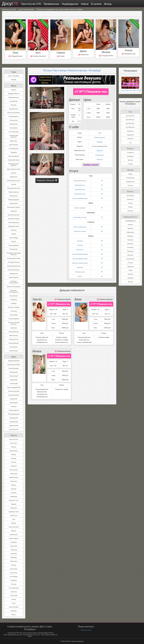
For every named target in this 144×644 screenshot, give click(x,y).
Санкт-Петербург (14, 76)
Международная (14, 200)
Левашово (14, 508)
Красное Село (14, 500)
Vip (130, 142)
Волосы (130, 191)
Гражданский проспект (14, 136)
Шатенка (130, 211)
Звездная (14, 152)
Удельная (14, 328)
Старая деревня (14, 319)
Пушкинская (14, 296)
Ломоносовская (14, 192)
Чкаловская (14, 347)
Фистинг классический (80, 260)
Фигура (130, 170)
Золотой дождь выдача (80, 252)
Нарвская (14, 211)
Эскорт (80, 273)
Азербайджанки (130, 221)
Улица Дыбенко (14, 332)
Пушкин (14, 565)
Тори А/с (37, 296)
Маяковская (14, 196)
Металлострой (14, 527)
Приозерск (14, 561)
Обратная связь (86, 630)
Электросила (14, 351)
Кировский (14, 380)
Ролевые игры (80, 269)
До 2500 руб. (130, 120)
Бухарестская (14, 109)
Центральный (14, 429)
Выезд (107, 4)
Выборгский (14, 372)
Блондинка (130, 195)
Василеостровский (14, 365)
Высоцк (14, 458)
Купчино (14, 173)
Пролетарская (14, 277)
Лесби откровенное (80, 225)
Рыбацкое (14, 300)
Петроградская (14, 245)
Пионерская (14, 249)
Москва (14, 80)
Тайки (130, 270)
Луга (14, 519)
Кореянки (130, 251)
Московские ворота (14, 207)
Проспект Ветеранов (14, 287)
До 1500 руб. (130, 116)
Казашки (130, 240)
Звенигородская (14, 156)
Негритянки (130, 259)
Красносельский (14, 391)
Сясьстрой (14, 596)
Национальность (130, 216)
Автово (14, 90)
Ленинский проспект (14, 181)
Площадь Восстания (14, 258)
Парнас (14, 242)
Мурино (14, 531)
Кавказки (130, 236)
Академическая (14, 97)
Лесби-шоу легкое (80, 229)
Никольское (14, 535)
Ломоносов (14, 515)
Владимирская (14, 116)
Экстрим (80, 239)
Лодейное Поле (14, 512)
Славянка (14, 580)
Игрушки (80, 265)
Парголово (14, 546)
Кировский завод (14, 160)
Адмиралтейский (14, 361)
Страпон (80, 243)
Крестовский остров (14, 169)
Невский (14, 406)
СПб (100, 133)
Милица (37, 348)
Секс (130, 111)
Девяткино (14, 141)
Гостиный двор (14, 132)
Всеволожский (14, 368)
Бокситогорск (14, 439)
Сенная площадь (14, 307)
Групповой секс (80, 188)
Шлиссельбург (14, 607)
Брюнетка (130, 199)
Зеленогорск (14, 470)
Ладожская (14, 177)
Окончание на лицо (80, 216)
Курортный (14, 399)
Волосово (14, 443)
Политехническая (14, 270)
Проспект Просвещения (14, 291)
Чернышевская (14, 343)
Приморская (14, 274)
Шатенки (100, 159)
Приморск (14, 557)
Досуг (10, 4)
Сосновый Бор (14, 588)
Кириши (14, 485)
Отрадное (14, 542)
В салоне (96, 4)
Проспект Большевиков (14, 282)
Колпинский (14, 384)
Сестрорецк (14, 576)
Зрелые (130, 160)
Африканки (130, 232)
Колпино (14, 493)
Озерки (14, 234)
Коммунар (14, 496)
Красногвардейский (14, 387)
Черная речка (14, 339)
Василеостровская (14, 113)
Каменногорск (14, 477)
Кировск (14, 489)
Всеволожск (14, 451)
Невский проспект (14, 215)
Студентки (130, 152)
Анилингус (80, 247)
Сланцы (14, 584)
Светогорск (14, 569)
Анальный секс (80, 184)
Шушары (14, 611)
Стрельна (14, 592)
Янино (14, 615)
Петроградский (14, 410)
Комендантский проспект (14, 165)
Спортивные (100, 154)
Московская (14, 203)
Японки (130, 282)
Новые (84, 4)
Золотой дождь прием (80, 256)
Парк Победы (14, 238)
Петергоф (14, 550)
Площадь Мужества (14, 266)
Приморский (14, 418)
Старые (130, 164)
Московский (14, 403)
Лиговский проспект (14, 188)
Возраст (130, 148)
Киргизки (130, 243)
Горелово (14, 466)
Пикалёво (14, 554)
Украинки (100, 150)
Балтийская (14, 101)
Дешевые (130, 131)
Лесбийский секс (80, 193)
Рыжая (130, 207)
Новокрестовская (14, 219)
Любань (14, 523)
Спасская (14, 311)
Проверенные (51, 4)
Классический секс (80, 180)
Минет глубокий (80, 206)
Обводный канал (14, 226)
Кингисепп (14, 481)
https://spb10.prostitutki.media (130, 90)
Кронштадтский (14, 395)
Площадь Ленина (14, 262)
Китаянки (130, 247)
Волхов (14, 447)
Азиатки (130, 224)
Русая (130, 203)
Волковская (14, 120)
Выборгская (14, 124)
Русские (130, 263)
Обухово (14, 230)
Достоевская (14, 145)
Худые (130, 174)
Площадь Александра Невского (14, 254)
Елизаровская (14, 148)
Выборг (14, 455)
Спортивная (14, 315)
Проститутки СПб (31, 4)
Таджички (130, 266)
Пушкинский (14, 422)
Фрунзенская (14, 335)
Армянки (130, 228)
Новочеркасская (14, 222)
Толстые (130, 185)
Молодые (130, 156)
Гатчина (14, 462)
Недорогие (130, 135)
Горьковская (14, 128)
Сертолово (14, 573)
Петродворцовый (14, 414)
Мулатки (130, 255)
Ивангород (14, 474)
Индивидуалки (70, 4)
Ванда (78, 296)
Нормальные (130, 181)
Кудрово (14, 504)
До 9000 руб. (130, 127)
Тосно (14, 603)
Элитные (130, 139)
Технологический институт (14, 323)
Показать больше (47, 180)
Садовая (14, 303)
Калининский (14, 376)
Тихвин (14, 599)
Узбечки (130, 274)
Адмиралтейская (14, 94)
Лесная (14, 184)
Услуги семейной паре (80, 197)
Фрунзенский (14, 425)
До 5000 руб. (130, 123)
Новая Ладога (14, 538)
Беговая (14, 105)
